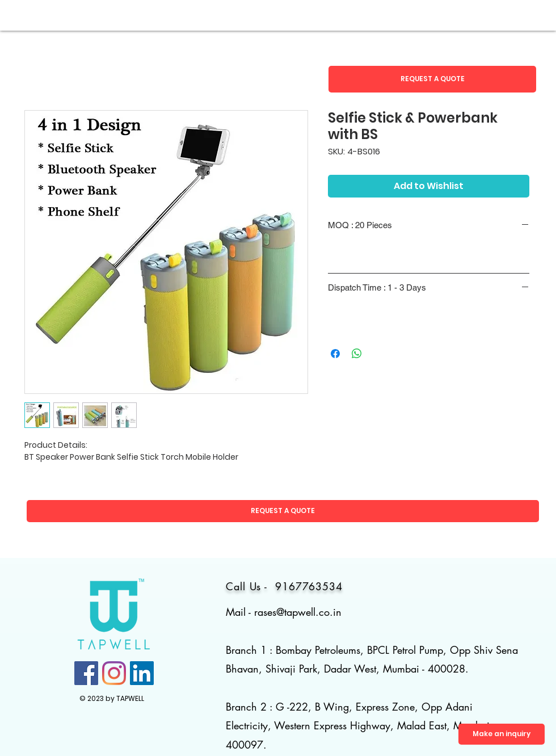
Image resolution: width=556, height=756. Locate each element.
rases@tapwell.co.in (298, 612)
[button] (432, 79)
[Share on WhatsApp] (357, 354)
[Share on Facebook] (335, 354)
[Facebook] (86, 673)
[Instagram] (114, 673)
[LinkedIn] (142, 673)
